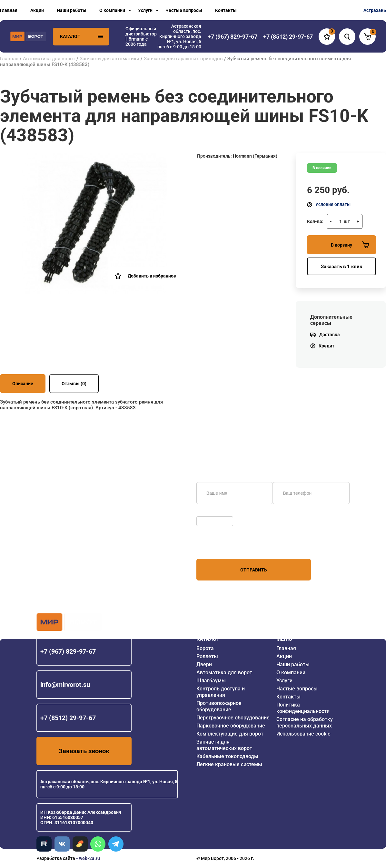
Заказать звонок (84, 751)
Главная (9, 10)
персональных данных (221, 547)
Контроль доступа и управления (221, 692)
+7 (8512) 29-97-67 (68, 718)
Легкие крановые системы (229, 764)
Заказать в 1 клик (341, 267)
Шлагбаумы (211, 681)
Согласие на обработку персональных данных (305, 722)
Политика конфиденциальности (303, 708)
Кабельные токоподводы (227, 756)
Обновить (208, 513)
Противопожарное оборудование (219, 706)
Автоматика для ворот (49, 59)
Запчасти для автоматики (109, 59)
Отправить (254, 570)
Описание (23, 384)
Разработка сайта (56, 858)
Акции (37, 10)
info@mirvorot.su (65, 685)
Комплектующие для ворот (230, 734)
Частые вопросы (184, 10)
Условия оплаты (333, 204)
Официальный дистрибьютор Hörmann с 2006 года (141, 36)
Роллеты (207, 656)
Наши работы (72, 10)
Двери (204, 664)
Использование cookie (303, 734)
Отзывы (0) (74, 384)
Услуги (145, 10)
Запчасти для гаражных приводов (183, 59)
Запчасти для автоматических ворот (224, 745)
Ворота (205, 648)
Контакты (226, 10)
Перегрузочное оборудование (233, 718)
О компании (112, 10)
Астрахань (375, 10)
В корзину (350, 245)
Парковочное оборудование (231, 726)
